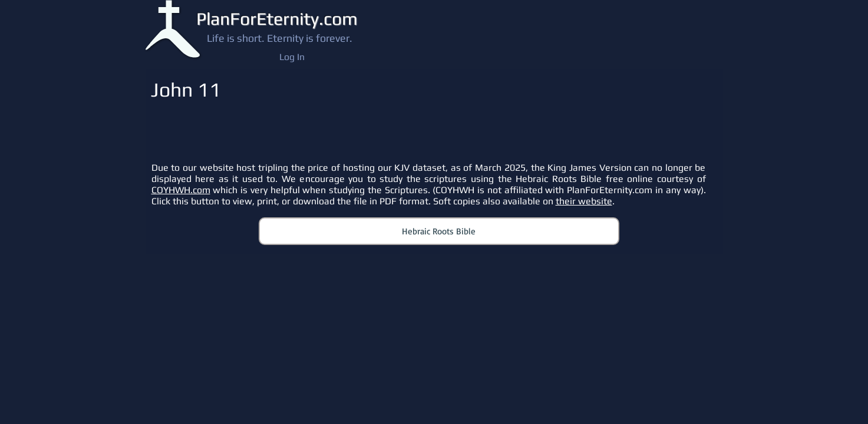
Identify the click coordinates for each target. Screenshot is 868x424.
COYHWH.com (181, 190)
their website (584, 201)
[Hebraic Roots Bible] (439, 231)
